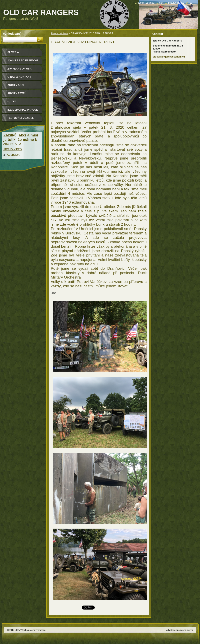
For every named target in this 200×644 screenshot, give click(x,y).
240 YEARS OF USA (19, 69)
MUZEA (12, 101)
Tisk (161, 3)
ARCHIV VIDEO (13, 149)
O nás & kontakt (19, 77)
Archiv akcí (16, 85)
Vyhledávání (12, 34)
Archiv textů (17, 93)
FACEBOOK (13, 155)
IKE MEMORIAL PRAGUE (23, 110)
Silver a (13, 52)
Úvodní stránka (60, 33)
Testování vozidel (21, 118)
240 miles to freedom (23, 60)
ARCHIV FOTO (12, 144)
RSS (191, 3)
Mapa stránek (176, 3)
